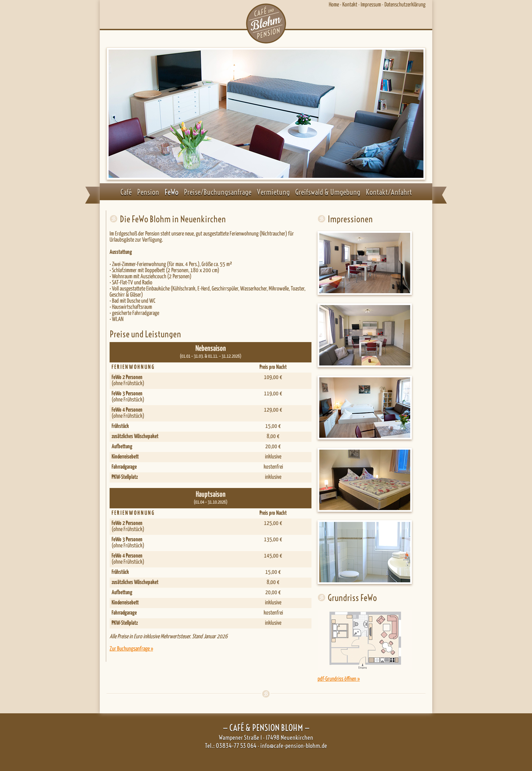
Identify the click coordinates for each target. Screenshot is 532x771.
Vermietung (273, 192)
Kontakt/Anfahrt (389, 192)
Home (334, 5)
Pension (148, 192)
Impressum (371, 5)
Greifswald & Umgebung (328, 192)
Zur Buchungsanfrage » (131, 649)
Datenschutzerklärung (405, 5)
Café (126, 192)
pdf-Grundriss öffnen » (339, 679)
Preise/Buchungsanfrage (218, 192)
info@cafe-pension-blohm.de (294, 746)
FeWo (172, 192)
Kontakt (350, 5)
